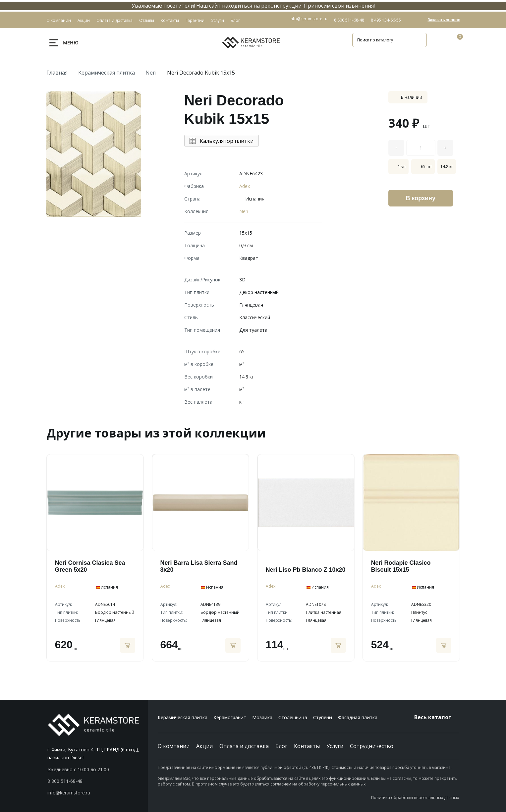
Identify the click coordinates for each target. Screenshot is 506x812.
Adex (245, 186)
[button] (98, 781)
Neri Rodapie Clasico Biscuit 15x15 (401, 566)
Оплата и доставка (244, 746)
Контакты (307, 746)
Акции (204, 746)
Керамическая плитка (107, 73)
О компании (174, 746)
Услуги (335, 746)
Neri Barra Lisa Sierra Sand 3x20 (199, 566)
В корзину (421, 198)
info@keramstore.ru (309, 19)
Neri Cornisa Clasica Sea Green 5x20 (90, 566)
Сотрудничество (372, 746)
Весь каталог (437, 717)
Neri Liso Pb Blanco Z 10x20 (306, 570)
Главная (57, 73)
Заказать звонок (444, 20)
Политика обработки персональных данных (415, 798)
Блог (281, 746)
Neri (151, 73)
